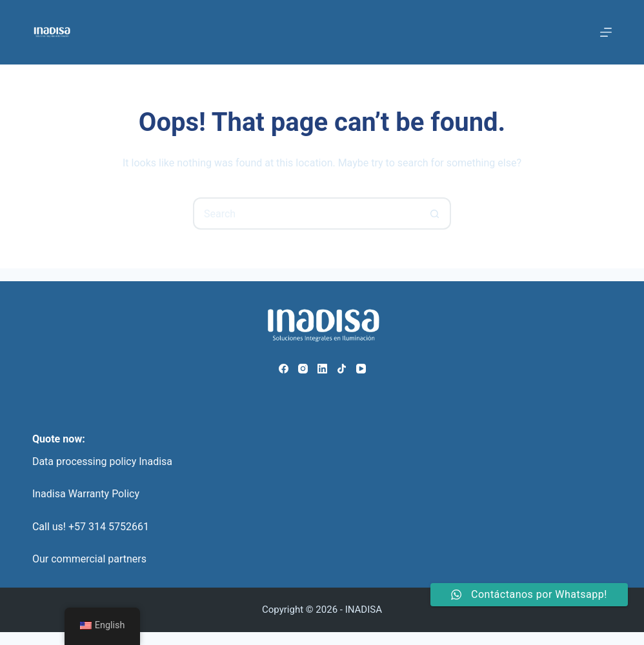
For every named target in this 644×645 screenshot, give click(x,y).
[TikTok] (342, 369)
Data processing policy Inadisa (102, 461)
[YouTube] (361, 369)
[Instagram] (303, 369)
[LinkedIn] (322, 369)
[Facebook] (284, 369)
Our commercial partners (89, 559)
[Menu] (606, 32)
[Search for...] (306, 213)
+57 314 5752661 (109, 527)
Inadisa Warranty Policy (86, 494)
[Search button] (435, 213)
